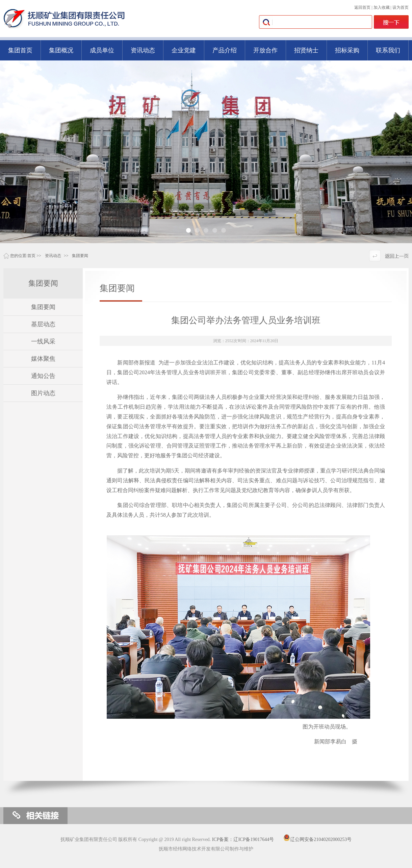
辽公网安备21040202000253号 (317, 839)
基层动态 (43, 324)
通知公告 (43, 376)
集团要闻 (80, 256)
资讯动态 (53, 256)
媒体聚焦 (43, 359)
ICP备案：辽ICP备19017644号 (243, 839)
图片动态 (43, 393)
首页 (31, 256)
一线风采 (43, 341)
